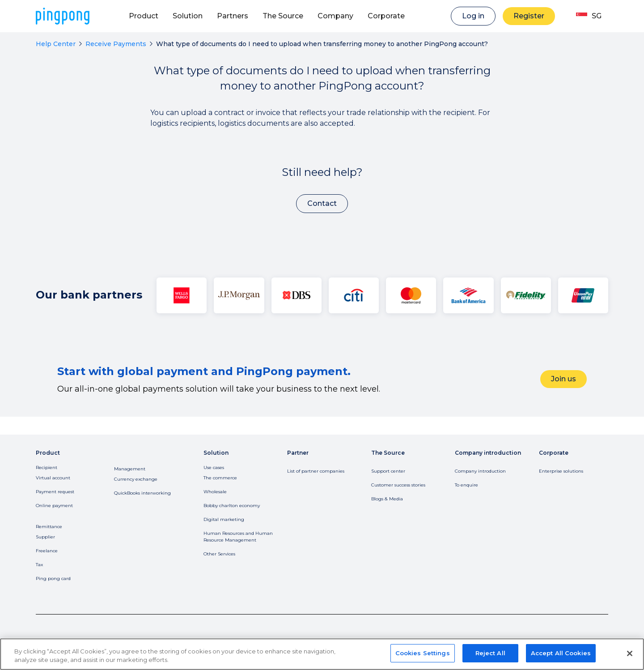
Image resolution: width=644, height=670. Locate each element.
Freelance (47, 551)
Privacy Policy (54, 647)
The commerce (220, 478)
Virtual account (53, 478)
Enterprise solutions (561, 471)
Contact (322, 203)
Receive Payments (116, 44)
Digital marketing (224, 519)
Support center (388, 471)
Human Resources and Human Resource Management (238, 537)
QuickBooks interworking (142, 493)
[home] (63, 16)
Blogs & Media (387, 499)
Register (529, 16)
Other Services (219, 554)
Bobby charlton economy (232, 506)
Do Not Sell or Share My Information (252, 647)
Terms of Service (104, 647)
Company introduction (480, 471)
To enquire (466, 485)
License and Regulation (165, 647)
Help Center (56, 44)
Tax (39, 565)
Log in (473, 16)
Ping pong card (53, 578)
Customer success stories (398, 485)
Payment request (55, 492)
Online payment (54, 506)
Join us (563, 379)
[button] (144, 16)
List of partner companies (316, 471)
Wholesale (215, 492)
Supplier (45, 537)
